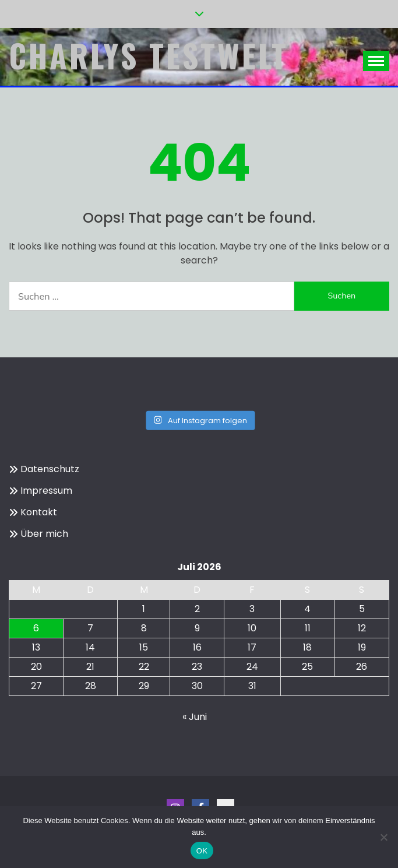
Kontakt (39, 512)
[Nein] (383, 837)
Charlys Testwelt (149, 55)
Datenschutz (50, 469)
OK (202, 851)
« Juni (195, 717)
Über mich (44, 534)
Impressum (46, 491)
